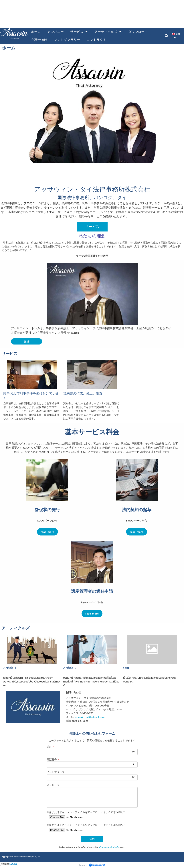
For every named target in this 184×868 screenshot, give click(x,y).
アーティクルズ (16, 628)
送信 (92, 839)
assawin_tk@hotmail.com (90, 717)
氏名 (50, 747)
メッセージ (53, 785)
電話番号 (53, 760)
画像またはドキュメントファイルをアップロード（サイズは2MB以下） (87, 812)
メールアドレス (56, 772)
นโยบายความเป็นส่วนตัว (109, 847)
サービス (10, 354)
